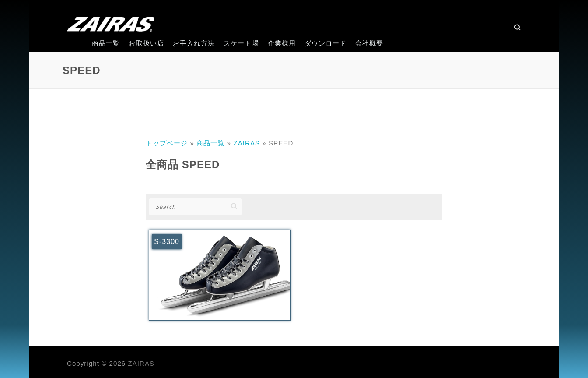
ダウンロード (325, 43)
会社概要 (369, 43)
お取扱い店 (146, 43)
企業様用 (282, 43)
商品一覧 (106, 43)
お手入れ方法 (194, 43)
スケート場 (241, 43)
